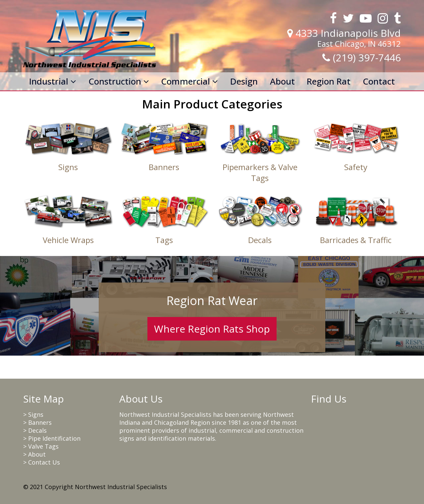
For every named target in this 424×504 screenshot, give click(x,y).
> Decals (35, 430)
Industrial (53, 81)
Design (244, 81)
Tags (164, 240)
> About (34, 454)
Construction (119, 81)
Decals (260, 240)
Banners (164, 167)
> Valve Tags (41, 446)
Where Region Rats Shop (212, 329)
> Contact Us (42, 462)
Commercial (189, 81)
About (282, 81)
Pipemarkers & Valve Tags (260, 172)
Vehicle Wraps (68, 240)
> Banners (37, 422)
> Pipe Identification (52, 438)
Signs (68, 167)
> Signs (33, 414)
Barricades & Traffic (356, 240)
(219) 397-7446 (367, 58)
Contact (379, 81)
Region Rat (329, 81)
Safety (356, 167)
